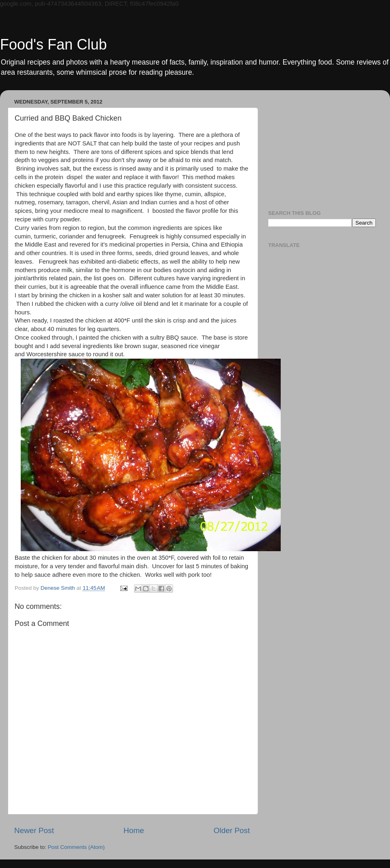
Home (134, 830)
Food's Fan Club (53, 44)
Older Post (232, 830)
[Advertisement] (322, 147)
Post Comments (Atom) (76, 847)
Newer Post (34, 830)
